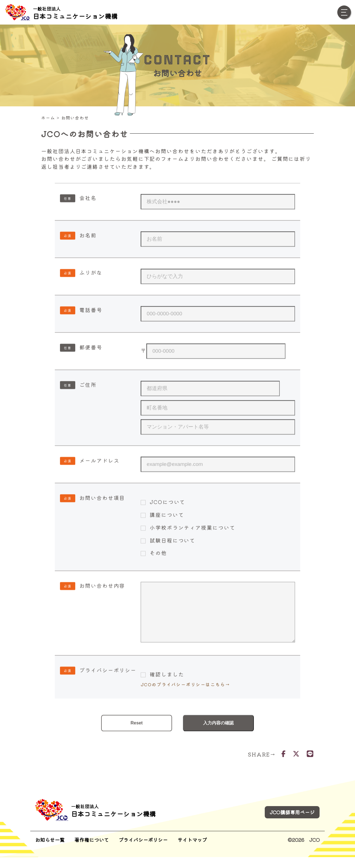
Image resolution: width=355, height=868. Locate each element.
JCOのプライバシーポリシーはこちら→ (185, 707)
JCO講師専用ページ (292, 823)
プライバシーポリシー (143, 851)
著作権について (92, 851)
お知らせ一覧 (50, 851)
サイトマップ (192, 851)
